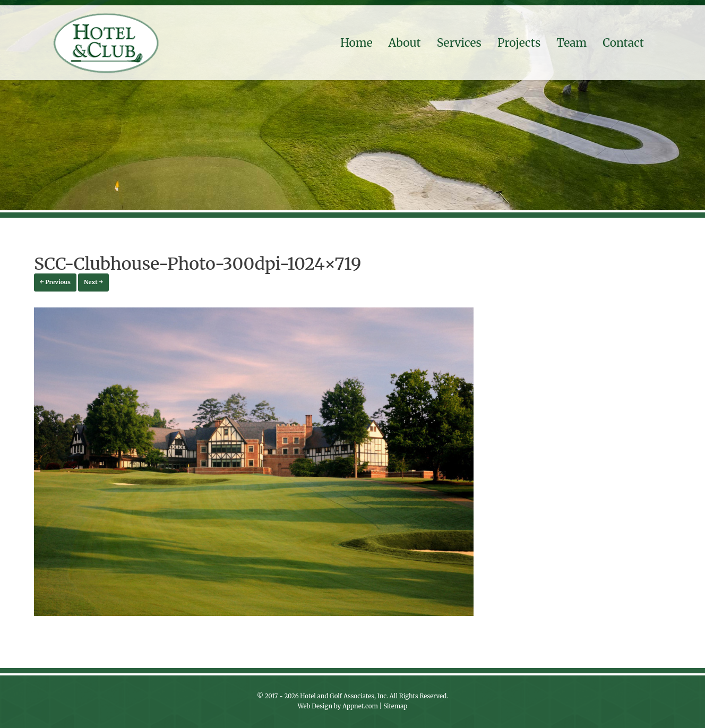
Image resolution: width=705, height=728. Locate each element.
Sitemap (395, 706)
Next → (93, 282)
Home (356, 43)
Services (459, 43)
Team (571, 43)
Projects (519, 43)
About (405, 43)
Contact (623, 43)
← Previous (55, 282)
